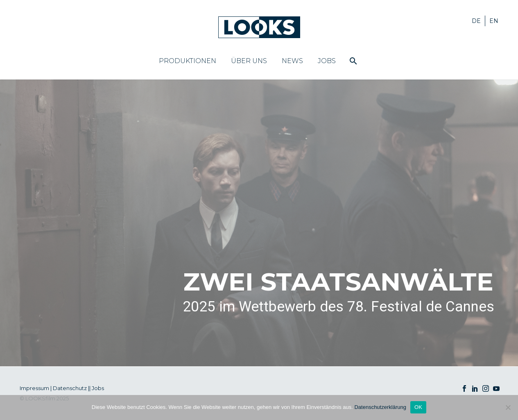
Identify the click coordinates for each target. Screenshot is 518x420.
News (292, 61)
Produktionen (188, 61)
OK (418, 407)
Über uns (249, 61)
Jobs (327, 61)
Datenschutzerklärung (380, 407)
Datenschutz (70, 388)
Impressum (34, 388)
